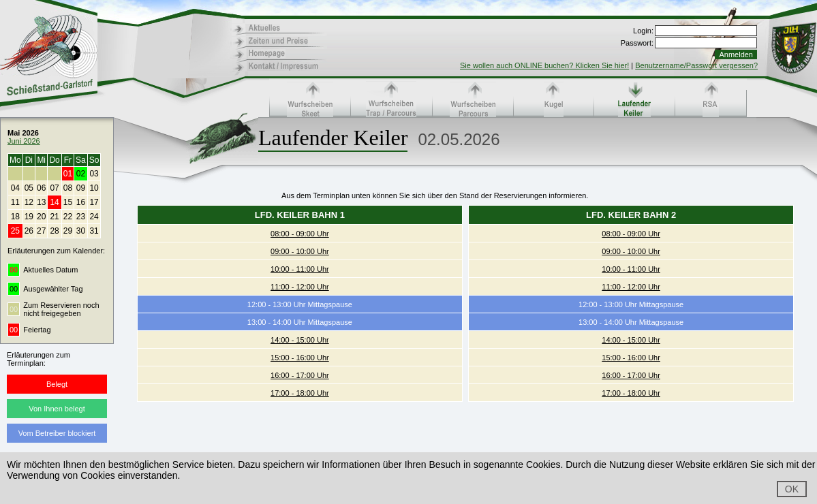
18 (15, 217)
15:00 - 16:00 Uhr (300, 358)
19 (29, 217)
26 (29, 231)
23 (81, 217)
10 (94, 188)
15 (68, 202)
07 (54, 188)
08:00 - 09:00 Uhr (300, 234)
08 (68, 188)
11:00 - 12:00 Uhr (300, 287)
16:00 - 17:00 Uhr (300, 375)
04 (15, 188)
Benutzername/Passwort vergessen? (696, 65)
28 (54, 231)
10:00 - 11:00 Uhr (300, 269)
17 (94, 202)
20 (41, 217)
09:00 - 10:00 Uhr (300, 251)
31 (94, 231)
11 (15, 202)
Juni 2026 (24, 141)
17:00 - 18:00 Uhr (300, 393)
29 (68, 231)
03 (94, 174)
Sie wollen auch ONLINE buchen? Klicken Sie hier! (544, 65)
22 (68, 217)
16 (81, 202)
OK (792, 489)
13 (41, 202)
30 (81, 231)
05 (29, 188)
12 (29, 202)
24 (94, 217)
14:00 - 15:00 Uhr (300, 340)
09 (81, 188)
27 (41, 231)
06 (41, 188)
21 (54, 217)
